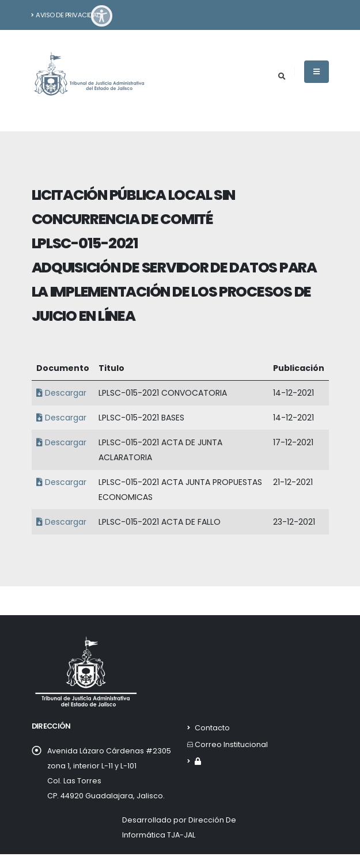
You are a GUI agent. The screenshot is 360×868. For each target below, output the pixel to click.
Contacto (212, 728)
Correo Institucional (231, 744)
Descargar (60, 393)
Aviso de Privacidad (66, 15)
